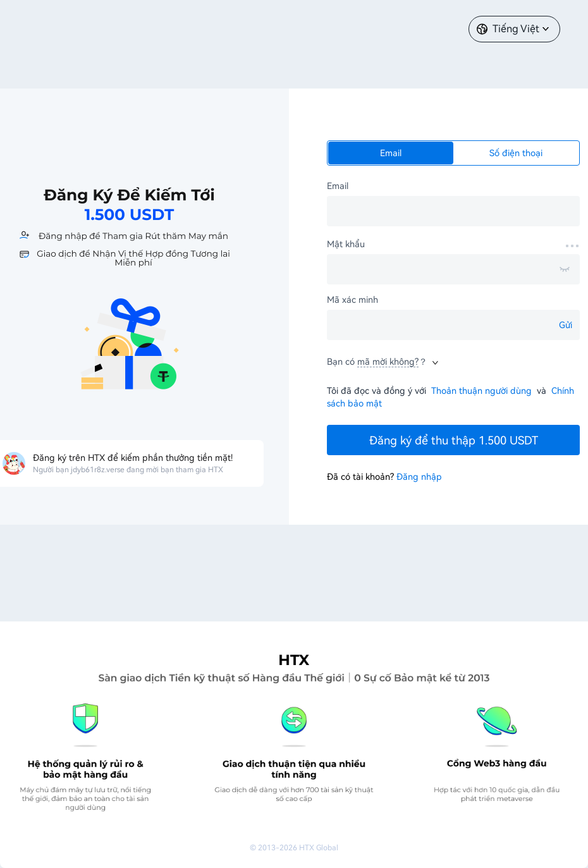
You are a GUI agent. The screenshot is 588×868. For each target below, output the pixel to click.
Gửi (566, 325)
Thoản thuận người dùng (481, 391)
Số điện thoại (516, 153)
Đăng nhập (419, 477)
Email (391, 153)
